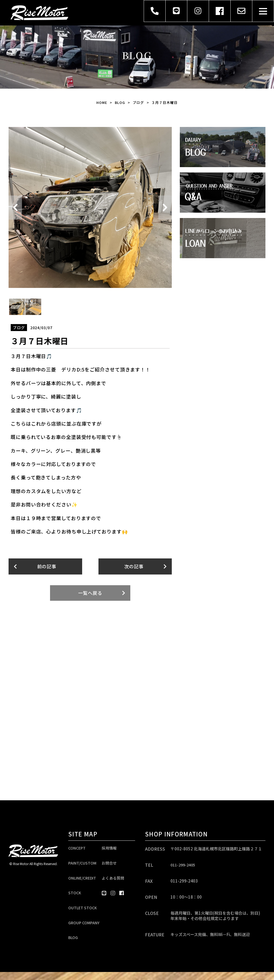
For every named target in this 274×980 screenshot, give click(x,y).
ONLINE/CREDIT (82, 881)
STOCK (75, 897)
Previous (15, 208)
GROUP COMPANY (84, 929)
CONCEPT (77, 849)
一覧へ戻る (90, 593)
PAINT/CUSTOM (82, 865)
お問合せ (109, 865)
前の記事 (47, 566)
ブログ (139, 102)
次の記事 (134, 566)
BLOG (120, 102)
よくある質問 (113, 881)
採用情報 (109, 849)
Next (165, 208)
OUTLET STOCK (83, 913)
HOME (102, 102)
